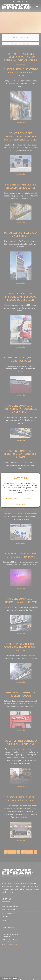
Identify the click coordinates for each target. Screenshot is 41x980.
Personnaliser (20, 504)
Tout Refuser (11, 498)
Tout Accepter (28, 498)
